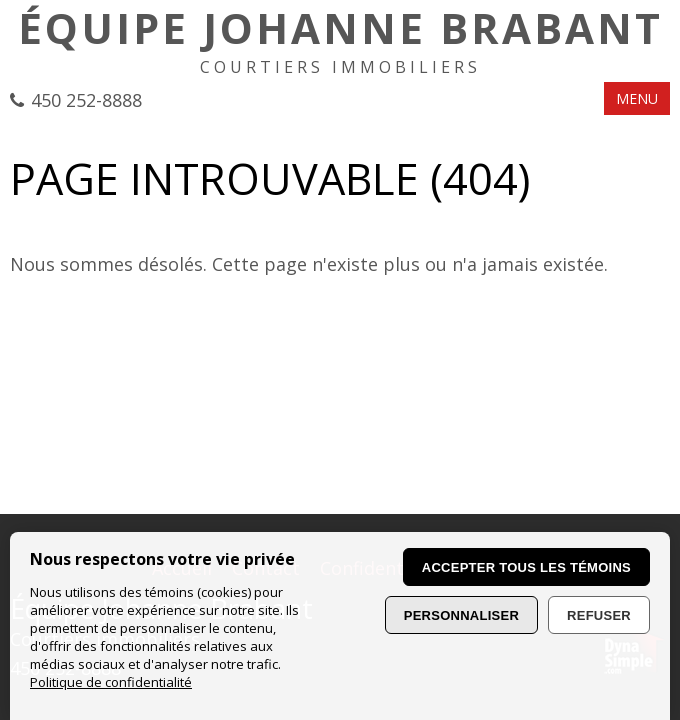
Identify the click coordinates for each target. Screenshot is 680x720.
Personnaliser (461, 615)
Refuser (599, 615)
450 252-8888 (86, 100)
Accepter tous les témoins (526, 567)
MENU (637, 98)
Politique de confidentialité (111, 682)
